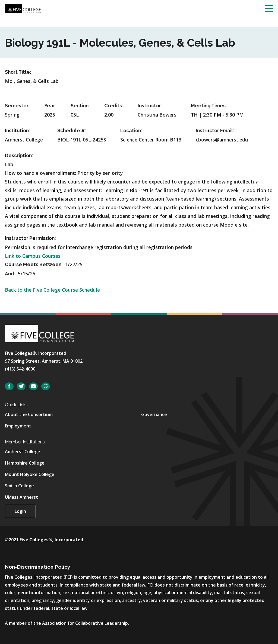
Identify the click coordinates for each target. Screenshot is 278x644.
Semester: (17, 106)
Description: (19, 155)
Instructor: (150, 106)
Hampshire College (25, 463)
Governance (154, 414)
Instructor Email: (215, 131)
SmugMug (46, 386)
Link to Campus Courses (33, 256)
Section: (80, 106)
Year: (50, 106)
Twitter (21, 386)
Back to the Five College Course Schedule (52, 290)
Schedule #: (72, 131)
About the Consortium (29, 414)
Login (20, 511)
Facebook (9, 386)
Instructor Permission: (30, 238)
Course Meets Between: (34, 264)
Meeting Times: (209, 106)
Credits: (114, 106)
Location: (131, 131)
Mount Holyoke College (30, 474)
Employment (18, 426)
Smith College (19, 486)
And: (11, 274)
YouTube (33, 386)
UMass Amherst (21, 497)
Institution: (18, 131)
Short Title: (18, 72)
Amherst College (23, 452)
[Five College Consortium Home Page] (23, 8)
